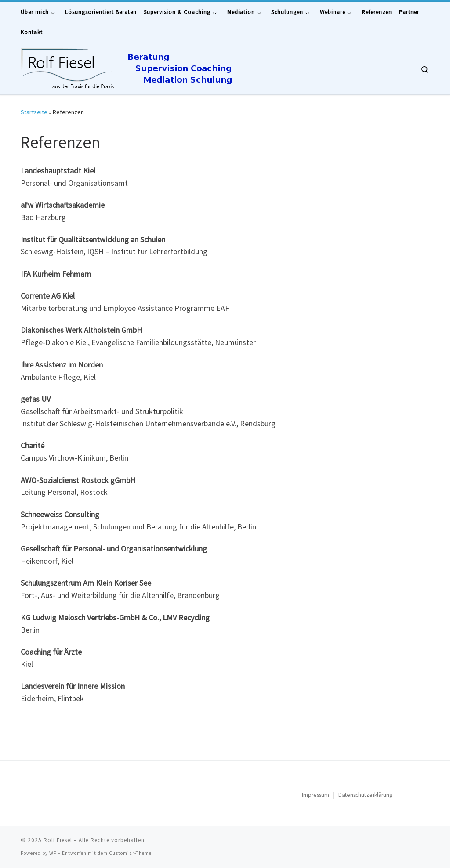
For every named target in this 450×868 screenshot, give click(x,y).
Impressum (316, 795)
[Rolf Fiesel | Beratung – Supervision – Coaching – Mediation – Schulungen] (152, 67)
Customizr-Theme (130, 853)
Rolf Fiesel (58, 840)
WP (53, 853)
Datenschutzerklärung (365, 795)
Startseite (34, 112)
